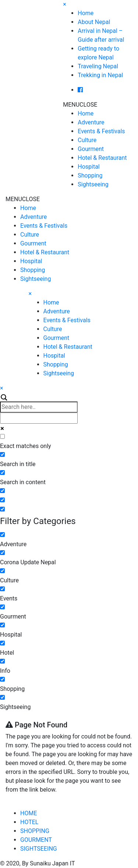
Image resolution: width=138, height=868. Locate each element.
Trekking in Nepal (100, 75)
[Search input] (39, 407)
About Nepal (94, 22)
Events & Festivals (101, 131)
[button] (80, 105)
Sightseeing (93, 184)
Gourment (91, 149)
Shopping (90, 175)
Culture (87, 140)
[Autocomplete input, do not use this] (39, 418)
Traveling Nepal (98, 66)
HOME (29, 813)
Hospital (89, 167)
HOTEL (29, 822)
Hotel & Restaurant (102, 158)
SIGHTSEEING (39, 849)
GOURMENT (36, 840)
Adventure (91, 122)
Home (86, 13)
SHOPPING (35, 831)
